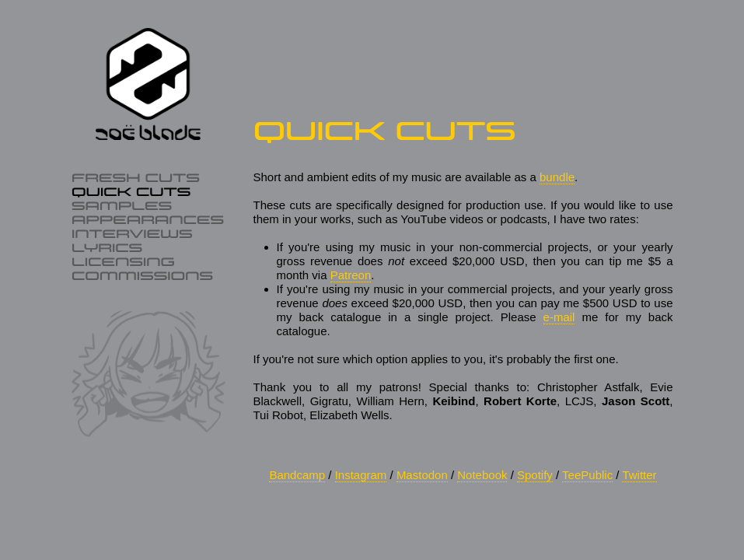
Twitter (639, 475)
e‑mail (559, 317)
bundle (557, 177)
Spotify (535, 475)
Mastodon (422, 475)
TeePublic (587, 475)
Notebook (482, 475)
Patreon (351, 275)
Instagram (361, 475)
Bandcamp (297, 475)
